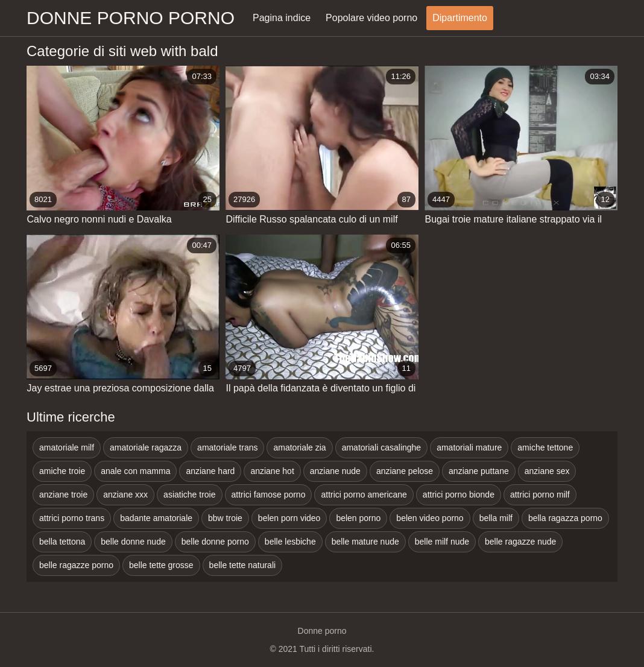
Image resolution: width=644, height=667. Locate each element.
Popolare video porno (371, 18)
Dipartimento (460, 18)
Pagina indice (282, 18)
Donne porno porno (131, 18)
